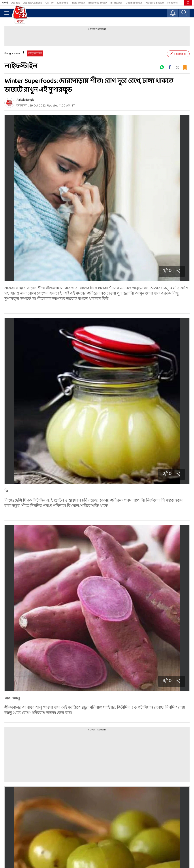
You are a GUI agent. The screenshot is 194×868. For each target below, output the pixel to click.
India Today (78, 3)
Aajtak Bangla (25, 100)
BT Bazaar (116, 3)
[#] (162, 67)
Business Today (98, 3)
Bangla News (12, 54)
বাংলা (5, 3)
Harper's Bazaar (155, 3)
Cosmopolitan (134, 3)
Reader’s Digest (177, 3)
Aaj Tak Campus (33, 3)
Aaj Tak (15, 3)
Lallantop (63, 3)
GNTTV (50, 3)
